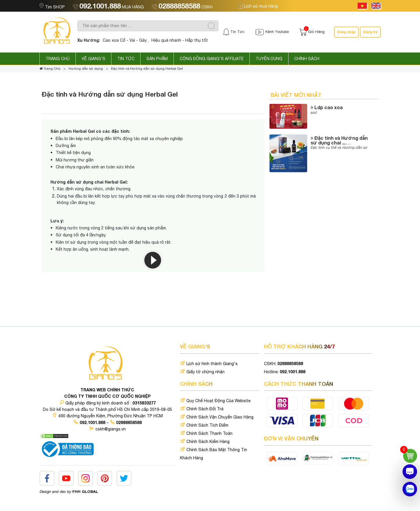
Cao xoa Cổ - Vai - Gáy (125, 40)
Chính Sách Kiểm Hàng (205, 442)
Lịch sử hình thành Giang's (209, 364)
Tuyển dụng (269, 59)
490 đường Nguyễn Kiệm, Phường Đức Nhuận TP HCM (107, 416)
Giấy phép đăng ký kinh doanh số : (107, 403)
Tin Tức (126, 59)
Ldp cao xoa (327, 107)
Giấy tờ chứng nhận (202, 372)
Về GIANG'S (93, 59)
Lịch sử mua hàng (258, 6)
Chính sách (307, 59)
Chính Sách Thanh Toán (206, 433)
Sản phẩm (157, 59)
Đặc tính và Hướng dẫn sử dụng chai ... (339, 140)
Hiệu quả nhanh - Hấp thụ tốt (180, 40)
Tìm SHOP (53, 7)
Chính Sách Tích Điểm (204, 425)
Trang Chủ (58, 59)
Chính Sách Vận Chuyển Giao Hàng (217, 417)
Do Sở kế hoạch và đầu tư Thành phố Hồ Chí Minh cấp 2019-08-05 (107, 409)
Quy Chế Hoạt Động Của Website (215, 401)
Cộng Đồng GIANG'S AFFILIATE (212, 59)
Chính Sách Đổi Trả (202, 409)
